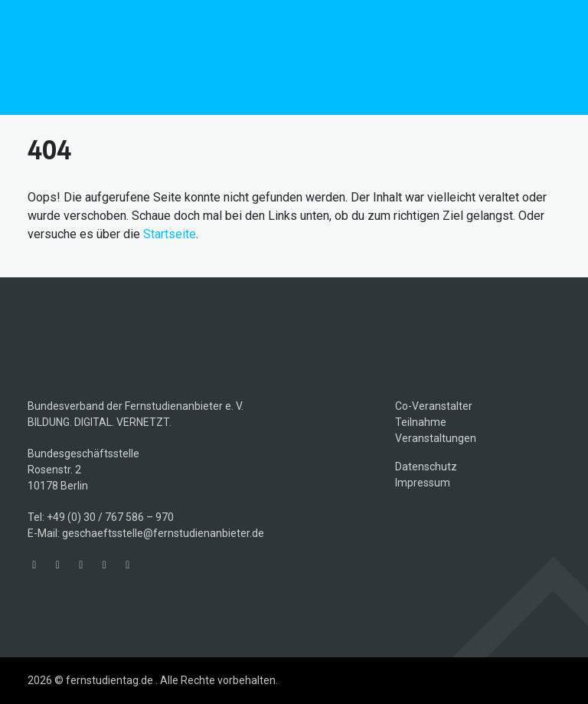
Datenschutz (426, 467)
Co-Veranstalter (434, 406)
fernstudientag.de (143, 57)
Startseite (170, 234)
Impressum (423, 483)
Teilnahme (421, 422)
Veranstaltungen (436, 438)
